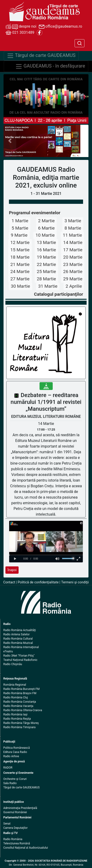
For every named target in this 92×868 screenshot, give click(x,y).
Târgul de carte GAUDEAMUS (21, 787)
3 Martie (73, 221)
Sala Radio (10, 783)
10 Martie (45, 235)
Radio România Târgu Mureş (21, 723)
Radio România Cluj (16, 697)
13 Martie (46, 242)
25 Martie (46, 272)
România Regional (15, 685)
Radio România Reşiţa (17, 719)
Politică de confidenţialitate (38, 582)
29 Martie (73, 279)
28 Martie (46, 279)
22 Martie (46, 264)
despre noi (21, 27)
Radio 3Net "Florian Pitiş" (19, 656)
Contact (9, 582)
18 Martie (20, 257)
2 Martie (46, 221)
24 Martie (20, 272)
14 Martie (73, 242)
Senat (7, 824)
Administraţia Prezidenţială (20, 808)
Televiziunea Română (17, 843)
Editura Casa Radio (15, 752)
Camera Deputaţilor (15, 828)
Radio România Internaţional (21, 647)
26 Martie (73, 272)
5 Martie (20, 228)
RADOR (8, 768)
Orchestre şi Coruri (15, 779)
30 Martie (20, 286)
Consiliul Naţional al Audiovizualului (26, 848)
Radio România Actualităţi (20, 630)
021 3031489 (20, 33)
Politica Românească (17, 748)
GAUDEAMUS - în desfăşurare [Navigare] (50, 66)
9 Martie (19, 235)
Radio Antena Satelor (16, 634)
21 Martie (20, 264)
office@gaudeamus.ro (60, 27)
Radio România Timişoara (19, 727)
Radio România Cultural (18, 639)
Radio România (13, 839)
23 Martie (73, 264)
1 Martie (20, 221)
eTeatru (8, 651)
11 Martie (72, 235)
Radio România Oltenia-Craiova (23, 710)
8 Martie (73, 228)
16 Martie (46, 250)
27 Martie (20, 279)
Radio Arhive (11, 756)
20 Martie (73, 257)
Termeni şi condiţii (75, 582)
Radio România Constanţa (20, 702)
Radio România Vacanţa (18, 706)
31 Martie (48, 286)
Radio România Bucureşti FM (21, 689)
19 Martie (46, 257)
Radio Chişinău (13, 664)
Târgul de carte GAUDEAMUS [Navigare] (41, 56)
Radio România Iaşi (15, 714)
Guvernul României (15, 812)
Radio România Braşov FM (20, 693)
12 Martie (20, 242)
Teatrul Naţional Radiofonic (20, 660)
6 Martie (46, 228)
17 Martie (73, 250)
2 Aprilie (74, 286)
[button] (10, 141)
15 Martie (20, 250)
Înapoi (12, 570)
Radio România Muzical (18, 643)
